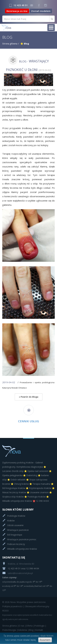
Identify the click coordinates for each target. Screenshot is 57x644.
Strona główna (10, 44)
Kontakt (39, 630)
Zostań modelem (41, 11)
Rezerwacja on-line (17, 11)
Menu (51, 28)
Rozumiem (45, 640)
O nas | (22, 626)
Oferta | (30, 626)
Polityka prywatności (12, 606)
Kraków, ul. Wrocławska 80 (18, 564)
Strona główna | (10, 626)
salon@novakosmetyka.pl (18, 573)
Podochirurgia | (10, 630)
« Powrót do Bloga (29, 397)
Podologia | (40, 626)
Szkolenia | (23, 630)
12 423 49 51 (21, 5)
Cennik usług (28, 421)
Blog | (32, 630)
